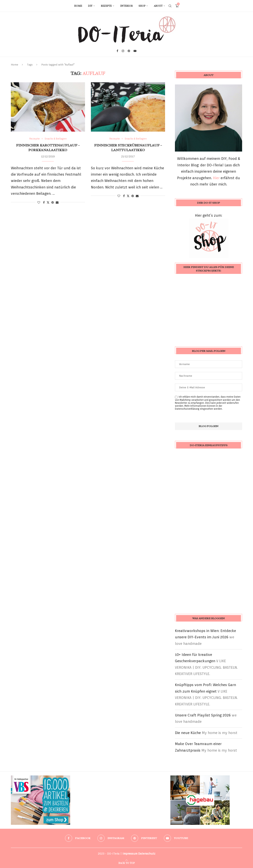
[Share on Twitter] (48, 202)
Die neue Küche (188, 733)
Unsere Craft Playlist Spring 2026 (203, 715)
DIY (90, 6)
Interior (126, 6)
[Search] (170, 6)
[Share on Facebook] (44, 202)
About (158, 6)
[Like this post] (39, 202)
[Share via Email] (57, 202)
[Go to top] (126, 863)
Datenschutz (147, 854)
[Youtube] (135, 51)
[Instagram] (123, 51)
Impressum (130, 854)
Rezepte (106, 6)
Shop (142, 6)
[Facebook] (117, 51)
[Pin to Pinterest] (53, 202)
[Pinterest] (129, 51)
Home (78, 6)
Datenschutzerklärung (187, 409)
